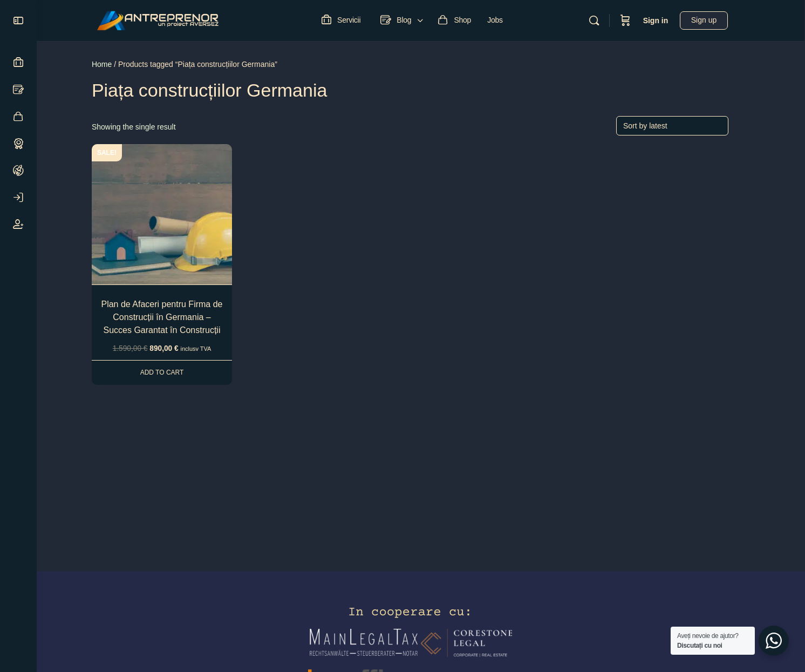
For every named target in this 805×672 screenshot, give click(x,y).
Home (112, 64)
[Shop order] (683, 126)
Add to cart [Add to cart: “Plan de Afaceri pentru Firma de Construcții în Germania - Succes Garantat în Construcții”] (173, 372)
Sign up (715, 20)
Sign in (667, 21)
